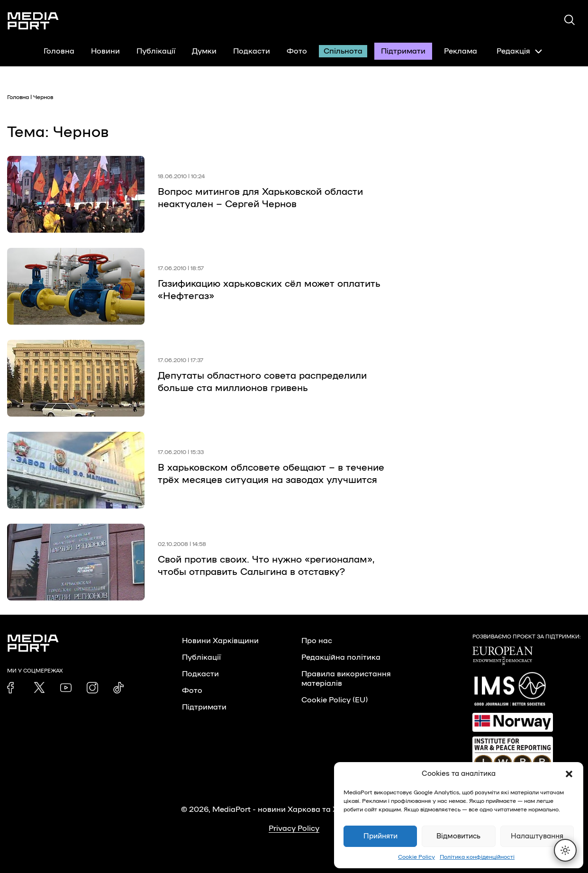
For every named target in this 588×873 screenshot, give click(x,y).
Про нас (317, 641)
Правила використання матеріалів (346, 679)
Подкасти (252, 51)
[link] (13, 688)
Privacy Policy (294, 828)
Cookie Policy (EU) (335, 700)
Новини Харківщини (220, 641)
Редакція (519, 51)
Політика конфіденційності (477, 857)
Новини (105, 51)
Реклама (461, 51)
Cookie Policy (416, 857)
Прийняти (380, 836)
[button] (569, 774)
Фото (297, 51)
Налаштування (537, 836)
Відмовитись (458, 836)
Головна (59, 51)
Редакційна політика (341, 657)
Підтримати (403, 51)
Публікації (156, 51)
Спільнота (343, 51)
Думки (204, 51)
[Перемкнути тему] (565, 850)
